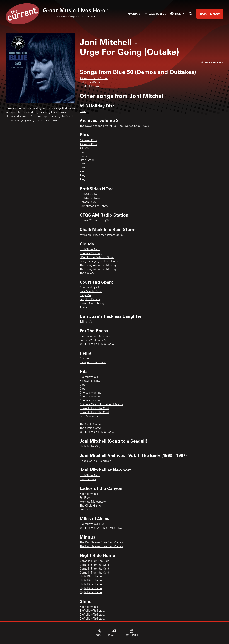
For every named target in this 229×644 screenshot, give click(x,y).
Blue (83, 152)
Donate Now (210, 14)
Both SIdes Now (90, 194)
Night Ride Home (91, 577)
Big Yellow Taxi (89, 377)
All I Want (86, 148)
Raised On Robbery (92, 303)
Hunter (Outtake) (90, 86)
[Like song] (212, 62)
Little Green (87, 160)
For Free (85, 498)
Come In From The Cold (94, 561)
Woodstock (87, 510)
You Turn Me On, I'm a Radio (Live (101, 528)
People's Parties (90, 299)
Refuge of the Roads (93, 363)
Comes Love (88, 202)
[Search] (191, 14)
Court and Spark (90, 288)
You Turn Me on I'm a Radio (97, 344)
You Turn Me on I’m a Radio (97, 432)
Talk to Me (86, 322)
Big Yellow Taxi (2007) (93, 611)
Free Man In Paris (91, 292)
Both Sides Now (90, 198)
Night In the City (90, 447)
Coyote (84, 359)
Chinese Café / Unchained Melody (101, 405)
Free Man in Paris (91, 416)
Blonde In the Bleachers (95, 336)
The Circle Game (90, 424)
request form (49, 120)
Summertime (88, 480)
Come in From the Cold (94, 573)
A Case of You (88, 141)
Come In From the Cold (94, 409)
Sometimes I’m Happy (94, 206)
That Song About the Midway (98, 265)
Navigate (132, 14)
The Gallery (87, 273)
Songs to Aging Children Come (99, 261)
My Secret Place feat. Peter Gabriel (102, 235)
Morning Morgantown (93, 502)
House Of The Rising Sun (95, 221)
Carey (83, 156)
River (83, 112)
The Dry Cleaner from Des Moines (101, 543)
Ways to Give (155, 14)
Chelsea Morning (91, 254)
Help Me (85, 296)
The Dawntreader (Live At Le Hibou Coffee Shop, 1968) (114, 126)
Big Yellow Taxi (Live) (92, 524)
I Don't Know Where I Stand (97, 257)
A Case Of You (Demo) (94, 78)
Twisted (85, 307)
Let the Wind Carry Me (94, 340)
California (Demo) (91, 82)
